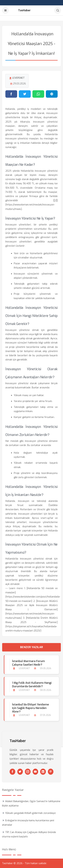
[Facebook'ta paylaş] (11, 94)
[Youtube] (35, 772)
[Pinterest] (51, 772)
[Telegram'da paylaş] (52, 94)
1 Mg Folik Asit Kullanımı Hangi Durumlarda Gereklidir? (32, 685)
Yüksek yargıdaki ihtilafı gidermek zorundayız (30, 813)
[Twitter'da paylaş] (25, 94)
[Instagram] (28, 772)
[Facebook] (12, 772)
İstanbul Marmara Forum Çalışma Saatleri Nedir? (28, 663)
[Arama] (58, 10)
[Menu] (5, 10)
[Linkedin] (43, 772)
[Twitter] (20, 772)
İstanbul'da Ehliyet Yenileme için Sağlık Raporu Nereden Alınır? (30, 708)
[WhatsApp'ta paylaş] (38, 94)
